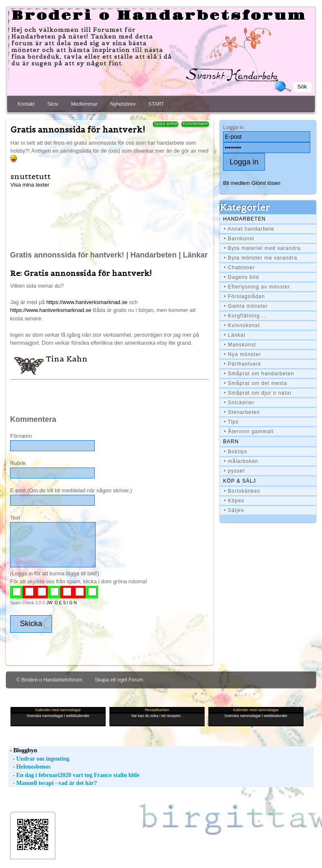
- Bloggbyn (23, 750)
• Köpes (234, 501)
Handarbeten (244, 219)
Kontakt (26, 104)
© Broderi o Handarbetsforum (49, 680)
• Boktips (236, 452)
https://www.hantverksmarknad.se (87, 302)
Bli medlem (236, 183)
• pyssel (234, 471)
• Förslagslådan (244, 296)
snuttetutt (31, 176)
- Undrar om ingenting (39, 759)
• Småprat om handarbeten (259, 374)
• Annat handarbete (249, 229)
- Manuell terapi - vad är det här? (53, 783)
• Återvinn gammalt (249, 431)
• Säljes (234, 510)
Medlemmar (84, 104)
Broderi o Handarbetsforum (159, 16)
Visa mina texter (30, 185)
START (156, 104)
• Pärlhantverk (243, 364)
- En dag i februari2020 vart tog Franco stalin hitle (74, 775)
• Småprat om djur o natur (258, 393)
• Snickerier (239, 403)
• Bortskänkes (242, 491)
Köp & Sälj (239, 481)
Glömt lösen (266, 183)
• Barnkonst (239, 239)
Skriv (53, 104)
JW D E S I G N (62, 603)
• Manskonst (240, 345)
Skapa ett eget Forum (119, 680)
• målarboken (241, 461)
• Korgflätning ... (245, 316)
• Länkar (235, 335)
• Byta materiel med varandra (262, 248)
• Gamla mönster (246, 306)
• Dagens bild (241, 277)
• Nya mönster (243, 354)
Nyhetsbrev (123, 104)
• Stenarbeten (242, 412)
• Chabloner (239, 268)
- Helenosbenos (29, 767)
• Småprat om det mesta (256, 383)
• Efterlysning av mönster (257, 287)
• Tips (231, 422)
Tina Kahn (67, 359)
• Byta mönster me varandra (261, 258)
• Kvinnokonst (242, 325)
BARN (231, 442)
